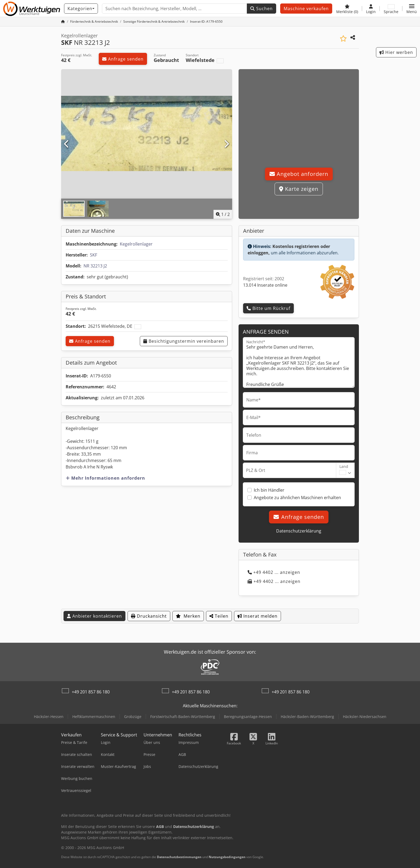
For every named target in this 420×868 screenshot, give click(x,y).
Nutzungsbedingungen (227, 857)
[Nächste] (226, 144)
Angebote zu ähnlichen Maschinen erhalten (297, 498)
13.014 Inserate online (265, 285)
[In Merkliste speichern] (343, 39)
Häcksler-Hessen (49, 717)
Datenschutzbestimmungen (179, 857)
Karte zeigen (299, 189)
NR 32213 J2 (95, 266)
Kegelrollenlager (136, 244)
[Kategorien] (81, 9)
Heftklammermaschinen (94, 717)
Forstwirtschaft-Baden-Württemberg (183, 717)
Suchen (261, 9)
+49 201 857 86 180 (91, 692)
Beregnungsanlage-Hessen (248, 717)
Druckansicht (149, 616)
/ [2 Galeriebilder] (223, 214)
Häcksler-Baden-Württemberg (307, 717)
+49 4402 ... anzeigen (274, 572)
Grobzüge (133, 717)
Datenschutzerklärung (299, 531)
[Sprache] (391, 9)
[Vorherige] (67, 144)
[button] (412, 9)
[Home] (94, 21)
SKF (94, 255)
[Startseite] (63, 21)
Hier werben (396, 52)
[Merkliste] (347, 9)
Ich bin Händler (269, 490)
